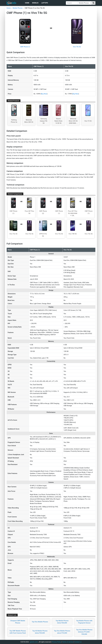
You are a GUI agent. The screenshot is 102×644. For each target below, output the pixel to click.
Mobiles (35, 3)
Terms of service (68, 642)
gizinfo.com (34, 642)
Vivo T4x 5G (77, 47)
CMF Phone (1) (25, 47)
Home (27, 3)
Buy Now (44, 94)
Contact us (78, 642)
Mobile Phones (18, 8)
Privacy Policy (56, 642)
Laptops (45, 3)
